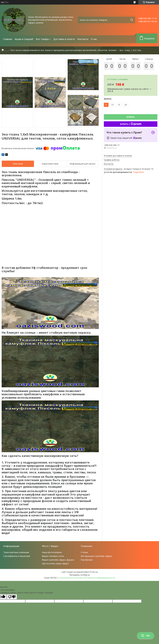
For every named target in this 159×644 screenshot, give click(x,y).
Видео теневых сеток (53, 556)
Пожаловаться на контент (71, 578)
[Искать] (132, 20)
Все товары (42, 39)
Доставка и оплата (64, 39)
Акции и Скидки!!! (24, 39)
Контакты (83, 39)
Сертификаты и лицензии (17, 556)
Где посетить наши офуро (55, 563)
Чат (146, 636)
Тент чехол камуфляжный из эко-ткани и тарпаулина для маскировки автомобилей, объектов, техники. (63, 50)
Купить (131, 117)
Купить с (131, 124)
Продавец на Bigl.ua (79, 575)
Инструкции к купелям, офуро (96, 556)
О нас (94, 39)
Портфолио (87, 560)
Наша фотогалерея (52, 552)
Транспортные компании (16, 552)
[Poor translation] (12, 597)
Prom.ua (94, 572)
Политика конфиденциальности (100, 578)
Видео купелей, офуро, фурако (58, 560)
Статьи (84, 552)
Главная (7, 39)
